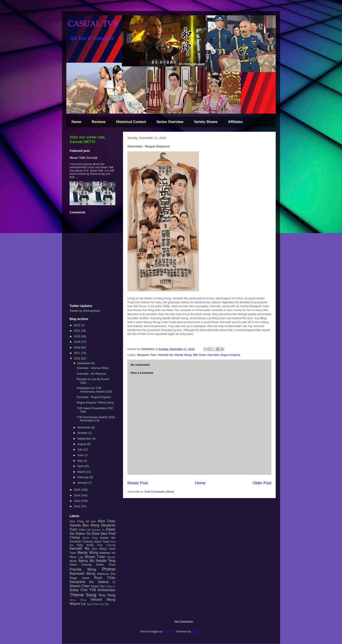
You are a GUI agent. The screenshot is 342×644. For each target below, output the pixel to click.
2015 (78, 490)
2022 (78, 325)
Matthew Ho (108, 553)
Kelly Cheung (106, 545)
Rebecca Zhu (106, 574)
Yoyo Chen (93, 604)
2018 (78, 347)
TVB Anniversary (102, 590)
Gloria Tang (90, 538)
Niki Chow (199, 355)
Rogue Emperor (231, 355)
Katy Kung (85, 545)
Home (76, 122)
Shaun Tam (98, 586)
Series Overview (170, 122)
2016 (78, 358)
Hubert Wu (108, 538)
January (83, 483)
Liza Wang (99, 549)
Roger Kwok (79, 578)
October (83, 433)
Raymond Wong (82, 574)
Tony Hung (107, 595)
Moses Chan (95, 557)
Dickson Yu (98, 530)
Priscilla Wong (83, 569)
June (81, 455)
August (82, 444)
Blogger (197, 631)
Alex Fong (77, 521)
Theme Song (83, 595)
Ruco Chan (105, 578)
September (85, 439)
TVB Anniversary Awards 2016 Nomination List (96, 419)
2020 (78, 336)
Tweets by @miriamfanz (85, 311)
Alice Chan (107, 521)
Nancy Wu (86, 561)
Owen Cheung (80, 565)
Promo (109, 569)
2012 (78, 506)
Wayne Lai (78, 604)
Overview (213, 355)
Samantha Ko (82, 582)
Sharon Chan (80, 586)
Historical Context (131, 122)
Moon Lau (76, 557)
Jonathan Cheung (81, 541)
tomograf (169, 631)
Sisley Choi (79, 590)
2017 (78, 353)
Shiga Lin (111, 586)
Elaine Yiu (83, 534)
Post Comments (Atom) (160, 492)
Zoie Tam (104, 604)
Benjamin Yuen (147, 355)
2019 (78, 342)
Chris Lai (85, 530)
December (84, 363)
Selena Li (107, 582)
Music (73, 561)
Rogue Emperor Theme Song (95, 402)
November (84, 427)
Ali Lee (91, 521)
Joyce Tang (101, 541)
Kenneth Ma (166, 355)
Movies (111, 557)
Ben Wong (91, 525)
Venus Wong (78, 600)
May (80, 461)
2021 (78, 331)
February (84, 477)
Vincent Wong (103, 600)
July (80, 449)
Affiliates (236, 122)
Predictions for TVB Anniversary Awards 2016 (94, 390)
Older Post (262, 483)
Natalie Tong (106, 561)
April (81, 466)
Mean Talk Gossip (84, 158)
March (82, 472)
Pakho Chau (106, 565)
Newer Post (138, 483)
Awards (75, 525)
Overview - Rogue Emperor (94, 397)
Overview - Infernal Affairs (93, 368)
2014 (78, 495)
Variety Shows (206, 122)
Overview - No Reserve (91, 374)
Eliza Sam (100, 534)
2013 (78, 501)
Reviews (99, 122)
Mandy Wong (183, 355)
